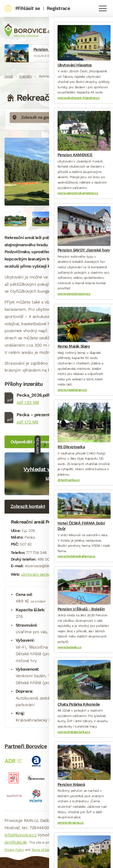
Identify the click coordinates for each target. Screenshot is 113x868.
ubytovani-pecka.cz (38, 574)
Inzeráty (25, 76)
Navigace (103, 8)
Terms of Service (43, 850)
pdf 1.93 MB (28, 402)
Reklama (37, 446)
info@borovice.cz (20, 835)
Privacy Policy (14, 850)
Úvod (9, 76)
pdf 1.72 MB (27, 422)
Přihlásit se (28, 8)
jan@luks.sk (16, 842)
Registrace (58, 8)
